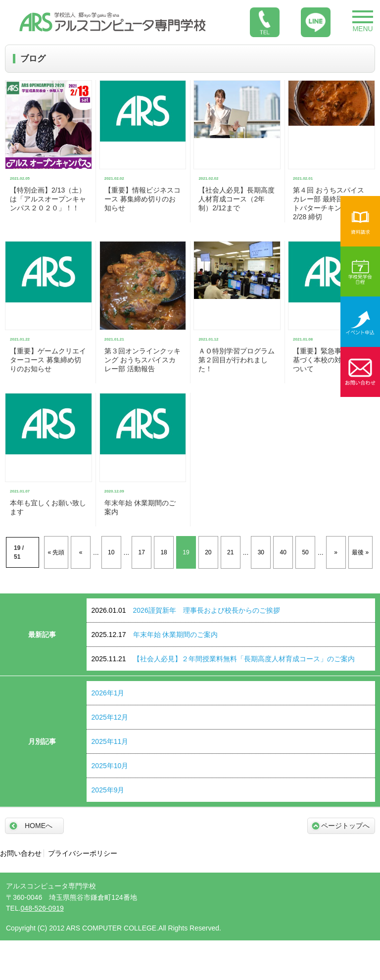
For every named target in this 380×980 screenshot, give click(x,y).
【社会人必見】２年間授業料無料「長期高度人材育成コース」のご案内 (223, 659)
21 (230, 552)
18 (164, 552)
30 (261, 552)
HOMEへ (39, 826)
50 (305, 552)
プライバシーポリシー (83, 853)
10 (111, 552)
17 (142, 552)
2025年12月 (110, 717)
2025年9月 (108, 790)
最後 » (360, 552)
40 (283, 552)
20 (208, 552)
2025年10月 (110, 766)
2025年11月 (110, 741)
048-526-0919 (42, 908)
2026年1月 (108, 693)
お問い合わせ (21, 853)
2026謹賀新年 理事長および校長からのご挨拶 (186, 610)
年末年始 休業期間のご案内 (155, 635)
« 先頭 (56, 552)
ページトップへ (345, 826)
